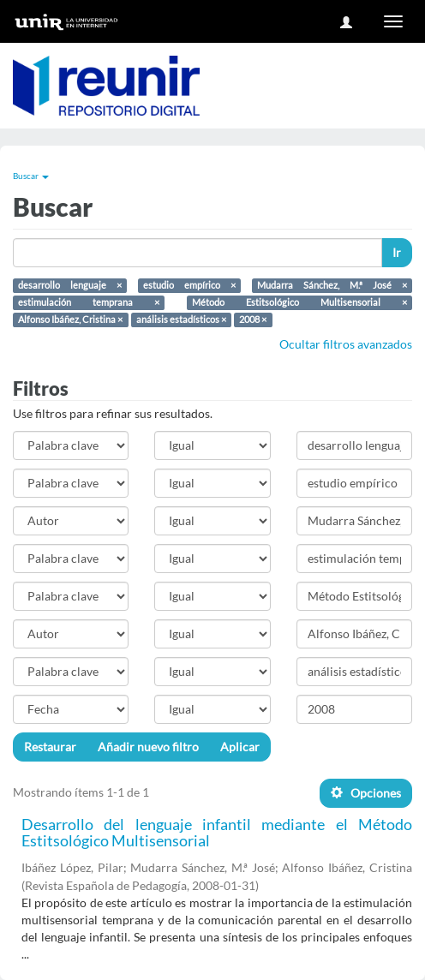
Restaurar (50, 747)
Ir (397, 252)
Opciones (366, 793)
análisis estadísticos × (181, 320)
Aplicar (240, 747)
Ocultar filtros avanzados (346, 344)
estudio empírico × (189, 285)
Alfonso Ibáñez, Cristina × (70, 320)
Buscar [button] (31, 176)
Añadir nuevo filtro (148, 747)
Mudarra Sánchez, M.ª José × (332, 285)
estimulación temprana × (89, 302)
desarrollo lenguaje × (70, 285)
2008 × (253, 320)
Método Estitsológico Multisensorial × (299, 302)
